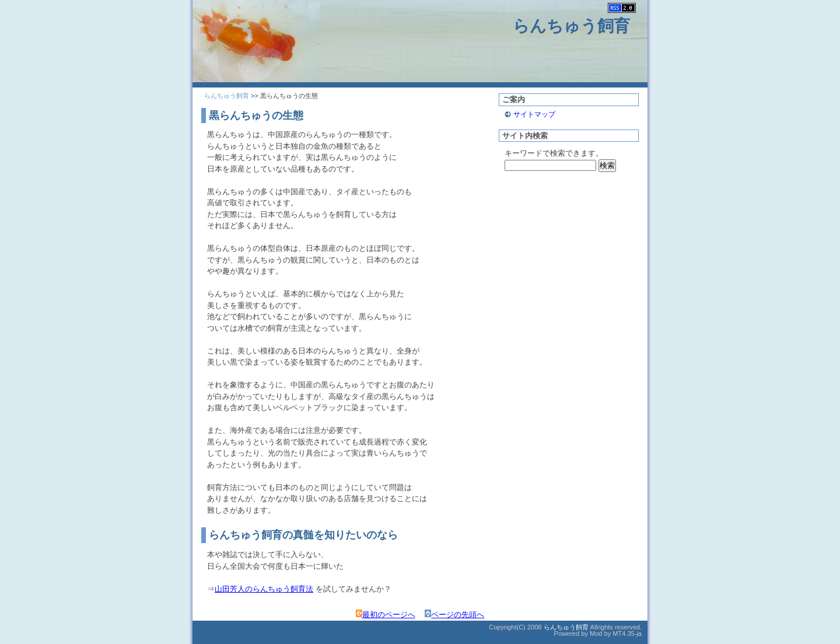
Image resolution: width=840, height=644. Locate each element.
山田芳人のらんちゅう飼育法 (264, 589)
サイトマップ (534, 114)
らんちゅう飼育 (571, 26)
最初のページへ (386, 615)
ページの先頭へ (454, 615)
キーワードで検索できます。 (554, 153)
